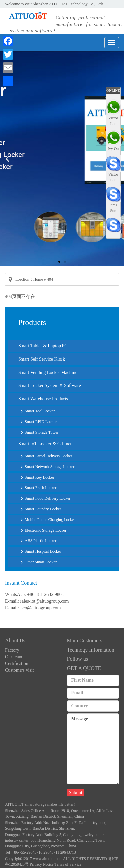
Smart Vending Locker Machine (48, 372)
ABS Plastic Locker (41, 541)
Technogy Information (91, 650)
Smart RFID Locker (41, 422)
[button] (59, 262)
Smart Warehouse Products (43, 399)
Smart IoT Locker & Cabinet (45, 444)
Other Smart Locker (41, 562)
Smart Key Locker (40, 477)
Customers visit (20, 670)
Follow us (78, 659)
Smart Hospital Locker (43, 551)
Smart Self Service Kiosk (42, 359)
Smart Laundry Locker (43, 509)
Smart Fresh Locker (41, 488)
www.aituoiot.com (48, 859)
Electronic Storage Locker (46, 530)
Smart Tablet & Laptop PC (43, 346)
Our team (14, 657)
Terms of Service (68, 864)
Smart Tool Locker (40, 411)
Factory (12, 650)
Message (93, 749)
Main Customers (85, 641)
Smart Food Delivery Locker (48, 498)
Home (38, 279)
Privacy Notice (42, 864)
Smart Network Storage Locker (50, 467)
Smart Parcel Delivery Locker (49, 456)
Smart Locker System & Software (50, 386)
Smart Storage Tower (42, 432)
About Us (15, 641)
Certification (17, 664)
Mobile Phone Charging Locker (50, 520)
